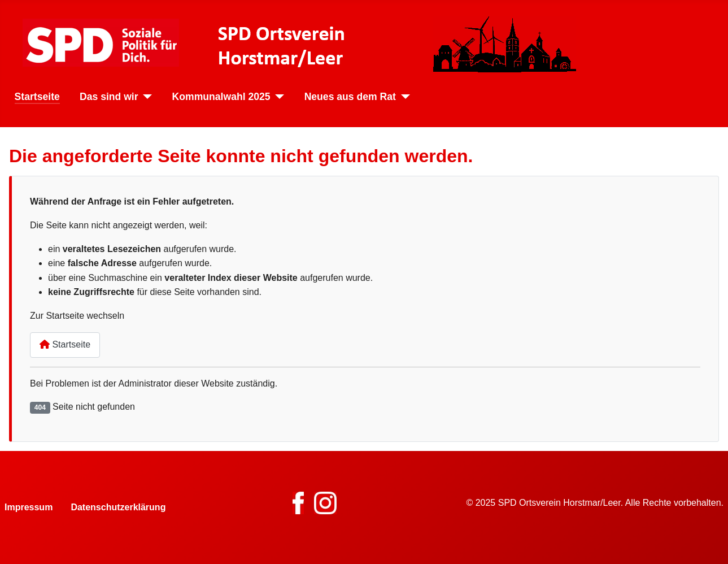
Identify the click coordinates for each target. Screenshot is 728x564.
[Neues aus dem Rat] (403, 97)
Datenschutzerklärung (118, 507)
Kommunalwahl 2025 (221, 97)
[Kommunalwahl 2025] (278, 97)
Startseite (37, 97)
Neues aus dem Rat (350, 97)
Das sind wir (109, 97)
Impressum (29, 507)
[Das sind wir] (145, 97)
